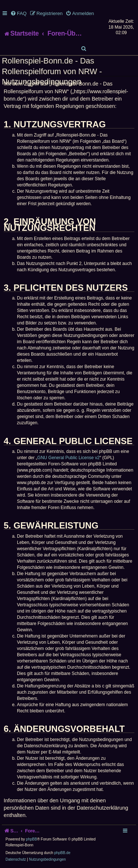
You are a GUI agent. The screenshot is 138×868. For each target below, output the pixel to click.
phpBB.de (62, 853)
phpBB (32, 839)
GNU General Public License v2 (68, 458)
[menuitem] (18, 13)
